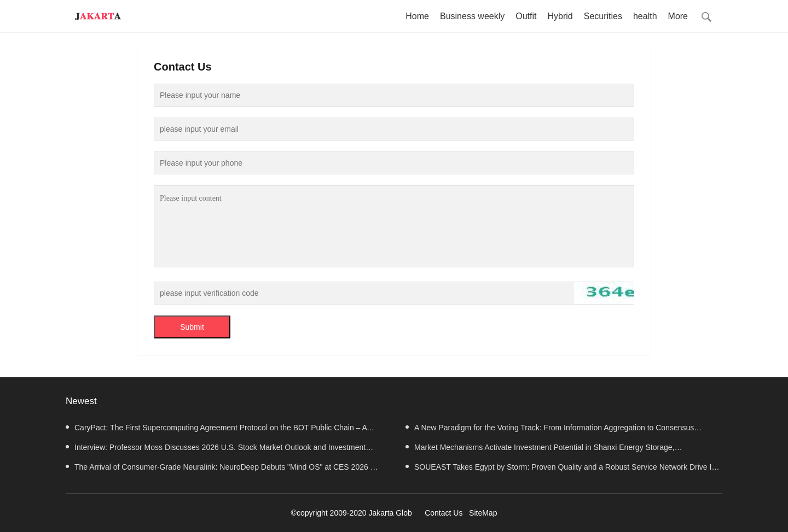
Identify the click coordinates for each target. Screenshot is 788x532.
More (678, 16)
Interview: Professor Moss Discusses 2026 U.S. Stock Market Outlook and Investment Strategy (216, 450)
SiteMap (483, 513)
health (645, 16)
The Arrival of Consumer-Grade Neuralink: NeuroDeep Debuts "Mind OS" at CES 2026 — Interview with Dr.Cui (222, 470)
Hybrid (560, 16)
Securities (603, 16)
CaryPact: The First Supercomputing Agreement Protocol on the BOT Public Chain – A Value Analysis (216, 430)
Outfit (526, 16)
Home (417, 16)
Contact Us (444, 513)
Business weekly (472, 16)
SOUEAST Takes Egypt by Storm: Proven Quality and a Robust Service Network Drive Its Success (561, 470)
